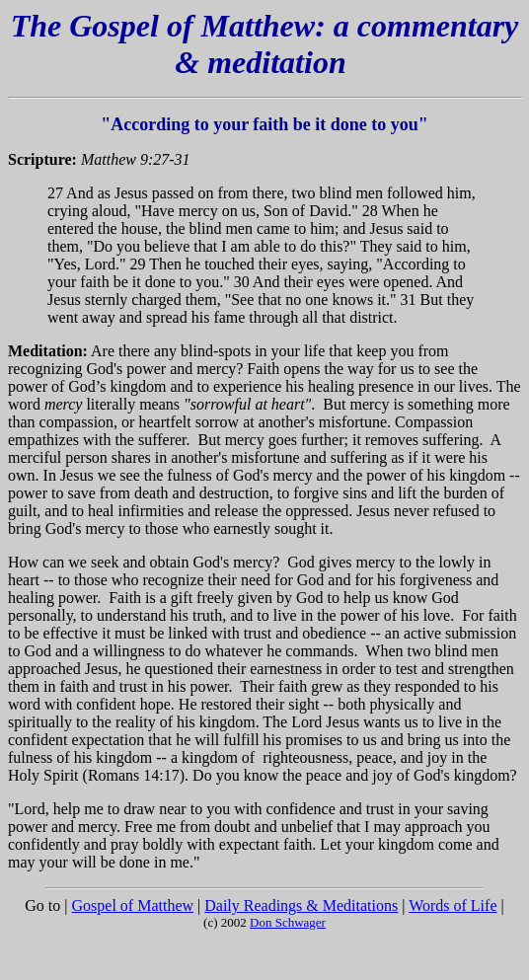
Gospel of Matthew (133, 905)
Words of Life (453, 905)
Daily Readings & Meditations (301, 905)
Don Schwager (288, 922)
